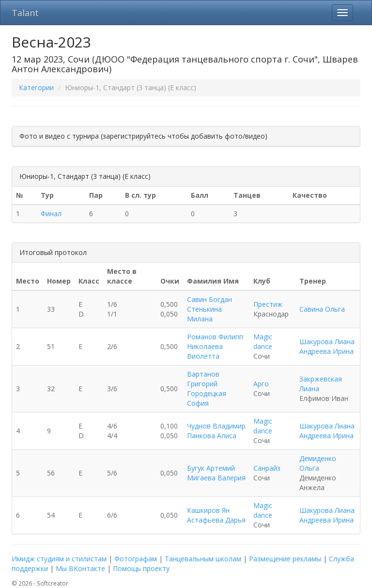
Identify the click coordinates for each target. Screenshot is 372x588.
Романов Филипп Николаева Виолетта (215, 346)
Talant (25, 13)
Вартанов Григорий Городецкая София (207, 389)
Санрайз (267, 468)
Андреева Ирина (326, 351)
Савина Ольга (322, 309)
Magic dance (263, 342)
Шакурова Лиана (327, 342)
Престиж (268, 304)
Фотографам (136, 559)
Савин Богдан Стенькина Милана (209, 309)
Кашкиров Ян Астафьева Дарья (216, 515)
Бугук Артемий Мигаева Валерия (216, 473)
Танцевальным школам (203, 559)
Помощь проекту (141, 568)
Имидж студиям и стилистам (59, 559)
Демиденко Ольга (318, 463)
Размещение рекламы (285, 559)
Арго (261, 384)
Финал (51, 214)
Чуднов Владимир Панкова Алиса (216, 431)
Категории (36, 87)
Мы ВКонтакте (80, 568)
